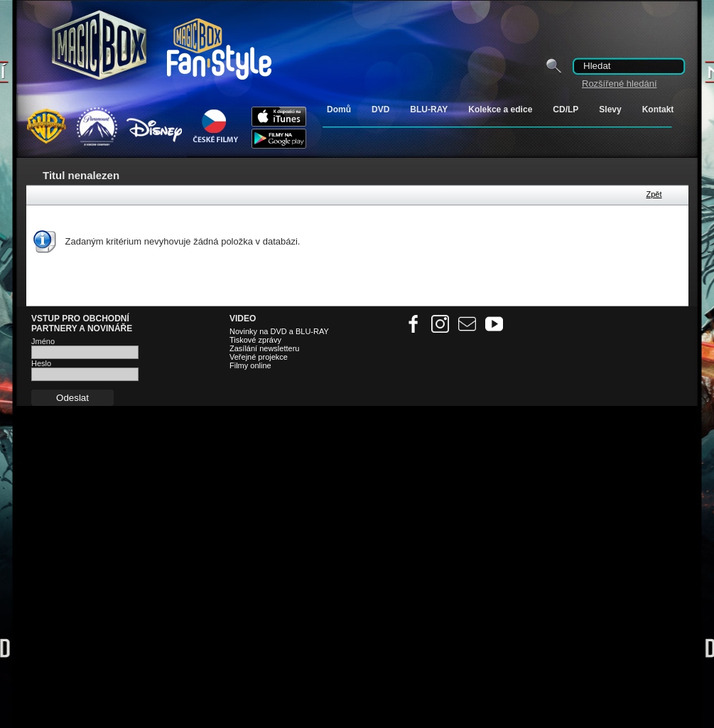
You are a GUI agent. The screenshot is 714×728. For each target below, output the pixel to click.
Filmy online (250, 365)
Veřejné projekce (259, 357)
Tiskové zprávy (255, 340)
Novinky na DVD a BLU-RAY (279, 331)
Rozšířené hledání (620, 84)
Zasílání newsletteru (264, 348)
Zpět (654, 194)
